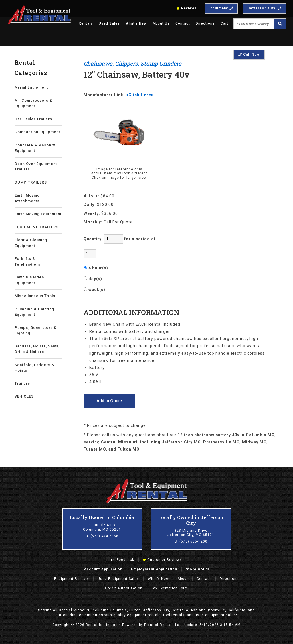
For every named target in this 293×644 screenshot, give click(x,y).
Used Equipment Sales (118, 579)
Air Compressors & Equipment (33, 103)
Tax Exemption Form (170, 588)
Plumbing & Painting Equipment (34, 312)
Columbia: (221, 8)
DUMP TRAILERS (31, 182)
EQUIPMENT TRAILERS (36, 227)
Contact (183, 23)
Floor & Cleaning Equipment (31, 243)
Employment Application (154, 569)
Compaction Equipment (37, 132)
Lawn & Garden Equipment (29, 280)
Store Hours (198, 569)
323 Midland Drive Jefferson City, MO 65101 (191, 533)
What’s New (136, 23)
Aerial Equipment (31, 87)
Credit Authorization (124, 588)
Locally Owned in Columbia (102, 517)
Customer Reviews (162, 560)
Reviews (186, 8)
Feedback (123, 560)
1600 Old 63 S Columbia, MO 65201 (102, 527)
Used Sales (109, 23)
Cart (224, 23)
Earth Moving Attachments (27, 198)
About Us (161, 23)
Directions (205, 23)
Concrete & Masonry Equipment (35, 148)
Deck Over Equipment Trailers (36, 167)
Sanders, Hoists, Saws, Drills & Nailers (37, 349)
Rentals (86, 23)
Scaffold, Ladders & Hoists (34, 368)
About (183, 579)
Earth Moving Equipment (38, 214)
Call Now (249, 54)
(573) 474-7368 (102, 536)
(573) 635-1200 (191, 541)
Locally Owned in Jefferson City (191, 520)
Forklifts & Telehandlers (27, 261)
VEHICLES (24, 396)
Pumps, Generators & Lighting (36, 330)
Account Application (103, 569)
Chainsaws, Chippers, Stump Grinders (132, 63)
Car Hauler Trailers (33, 119)
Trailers (22, 383)
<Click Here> (140, 95)
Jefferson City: (264, 8)
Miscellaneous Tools (35, 296)
